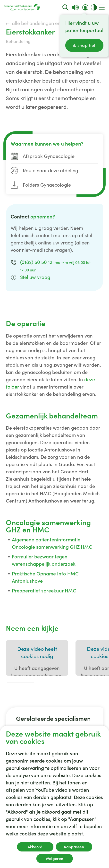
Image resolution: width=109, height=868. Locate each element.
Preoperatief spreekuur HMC (44, 591)
